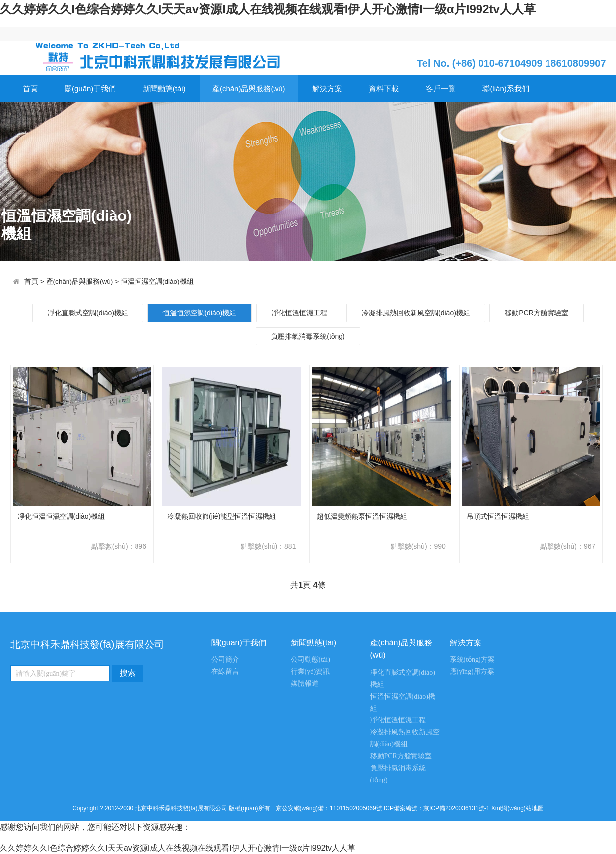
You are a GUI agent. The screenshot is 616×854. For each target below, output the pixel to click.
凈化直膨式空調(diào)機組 (88, 313)
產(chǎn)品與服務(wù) (249, 89)
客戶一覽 (441, 89)
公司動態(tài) (310, 660)
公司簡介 (225, 660)
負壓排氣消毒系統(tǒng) (308, 336)
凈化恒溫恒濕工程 (299, 313)
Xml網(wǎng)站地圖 (517, 808)
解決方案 (327, 89)
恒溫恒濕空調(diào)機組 (157, 281)
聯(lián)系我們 (506, 89)
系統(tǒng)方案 (472, 660)
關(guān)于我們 (90, 89)
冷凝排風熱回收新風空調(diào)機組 (416, 313)
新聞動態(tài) (164, 89)
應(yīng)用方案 (472, 672)
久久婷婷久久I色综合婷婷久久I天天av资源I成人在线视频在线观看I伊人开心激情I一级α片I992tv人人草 (268, 9)
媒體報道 (305, 683)
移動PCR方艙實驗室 (537, 313)
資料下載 (384, 89)
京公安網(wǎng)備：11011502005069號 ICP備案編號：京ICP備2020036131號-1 (383, 808)
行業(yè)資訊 (310, 672)
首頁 (30, 89)
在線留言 (225, 672)
